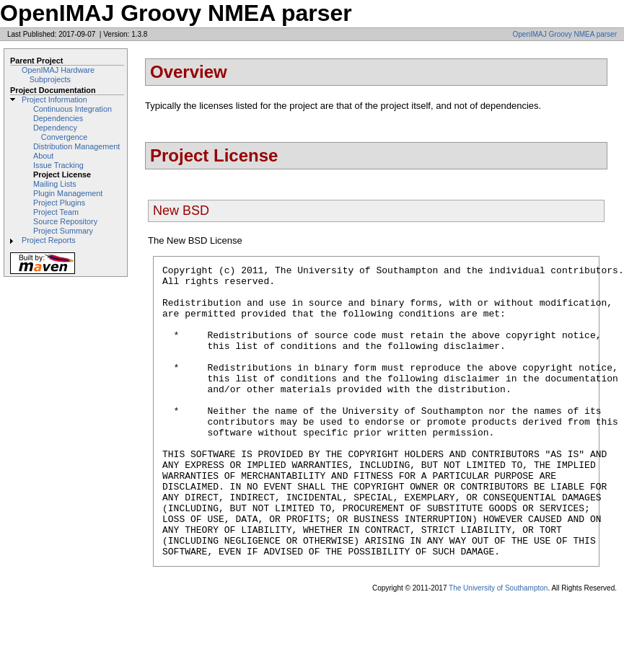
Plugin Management (68, 193)
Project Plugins (59, 203)
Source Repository (65, 221)
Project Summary (63, 231)
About (43, 156)
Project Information (54, 100)
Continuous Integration (72, 109)
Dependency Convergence (60, 132)
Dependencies (58, 118)
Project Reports (49, 240)
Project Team (56, 212)
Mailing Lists (55, 184)
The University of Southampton (498, 646)
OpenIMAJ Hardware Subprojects (58, 75)
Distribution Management (76, 146)
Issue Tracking (58, 165)
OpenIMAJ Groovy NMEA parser (565, 34)
